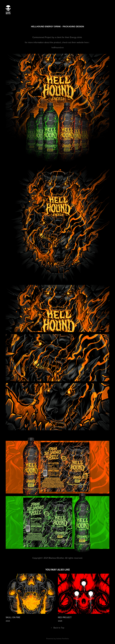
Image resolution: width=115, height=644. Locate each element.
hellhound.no (58, 47)
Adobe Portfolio (63, 639)
